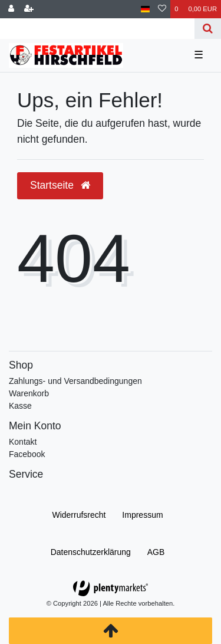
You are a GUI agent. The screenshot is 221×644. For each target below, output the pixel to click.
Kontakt (23, 442)
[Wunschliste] (162, 9)
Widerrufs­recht (79, 515)
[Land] (145, 9)
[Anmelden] (11, 9)
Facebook (27, 454)
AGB (156, 552)
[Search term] (97, 29)
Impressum (142, 515)
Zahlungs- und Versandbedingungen (75, 381)
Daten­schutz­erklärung (91, 552)
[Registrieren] (29, 9)
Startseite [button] (60, 185)
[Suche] (208, 29)
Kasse (20, 406)
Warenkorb (29, 393)
